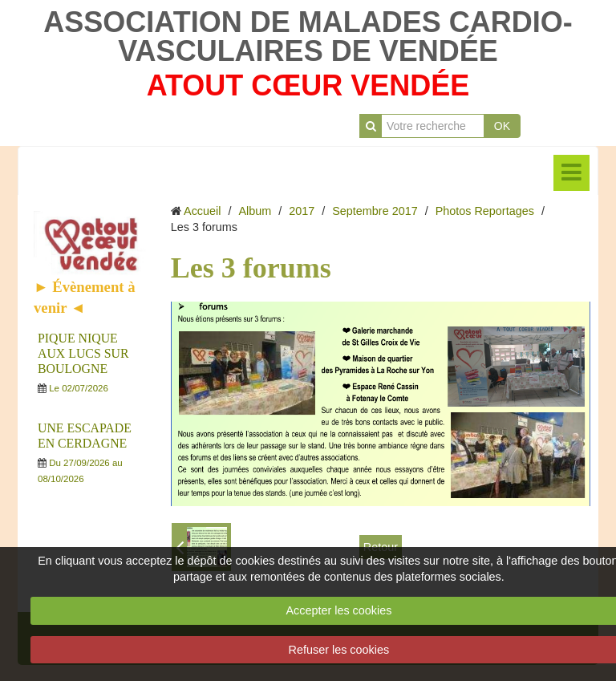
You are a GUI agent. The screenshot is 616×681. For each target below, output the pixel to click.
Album (255, 211)
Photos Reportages (485, 211)
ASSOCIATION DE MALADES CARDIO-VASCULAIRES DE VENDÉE (308, 36)
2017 (302, 211)
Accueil (202, 211)
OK (502, 126)
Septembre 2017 (375, 211)
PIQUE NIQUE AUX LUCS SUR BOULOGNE (83, 353)
